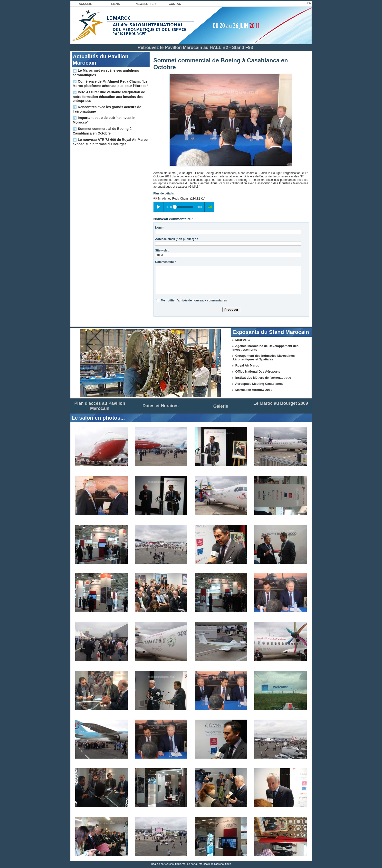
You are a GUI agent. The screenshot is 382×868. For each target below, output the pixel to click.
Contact (176, 4)
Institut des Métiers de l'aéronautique (263, 378)
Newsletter (146, 4)
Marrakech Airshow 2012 (254, 390)
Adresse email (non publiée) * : (177, 239)
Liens (115, 4)
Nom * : (160, 228)
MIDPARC (243, 340)
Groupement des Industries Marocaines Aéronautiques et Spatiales (264, 357)
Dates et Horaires (161, 406)
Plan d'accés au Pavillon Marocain (100, 406)
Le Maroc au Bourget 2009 (281, 403)
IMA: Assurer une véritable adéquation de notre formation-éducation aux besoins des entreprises (109, 96)
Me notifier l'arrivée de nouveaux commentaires (194, 300)
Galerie (221, 406)
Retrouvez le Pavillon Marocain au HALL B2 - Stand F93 (195, 48)
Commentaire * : (166, 262)
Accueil (85, 4)
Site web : (162, 251)
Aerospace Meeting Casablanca (259, 384)
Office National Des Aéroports (258, 371)
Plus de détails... (165, 193)
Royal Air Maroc (247, 365)
